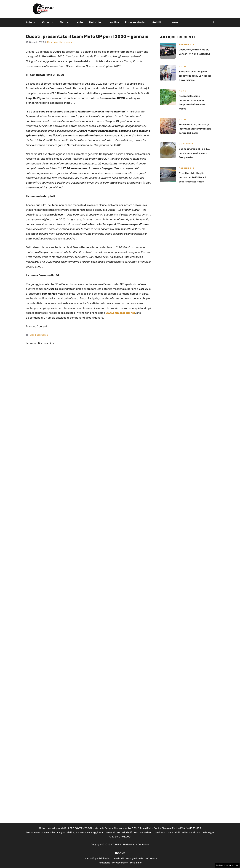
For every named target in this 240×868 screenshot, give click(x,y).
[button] (213, 22)
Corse (49, 22)
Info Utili (160, 22)
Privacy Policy (120, 863)
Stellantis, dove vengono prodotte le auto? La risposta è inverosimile (195, 76)
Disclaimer (136, 863)
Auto (32, 22)
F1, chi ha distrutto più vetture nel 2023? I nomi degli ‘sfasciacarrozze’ (192, 177)
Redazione (104, 863)
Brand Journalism (39, 335)
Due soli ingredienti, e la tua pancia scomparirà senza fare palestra (194, 153)
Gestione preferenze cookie (227, 865)
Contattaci (144, 845)
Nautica (114, 22)
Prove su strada (135, 22)
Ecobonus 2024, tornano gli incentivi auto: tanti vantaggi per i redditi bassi (195, 129)
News (175, 22)
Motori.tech (96, 22)
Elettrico (65, 22)
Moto (80, 22)
